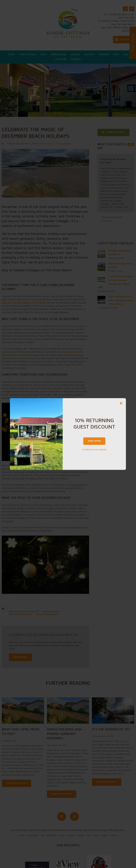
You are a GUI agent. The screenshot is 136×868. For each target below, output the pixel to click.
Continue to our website (94, 450)
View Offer (94, 441)
